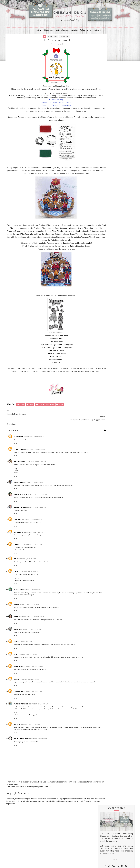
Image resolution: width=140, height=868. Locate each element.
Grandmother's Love (109, 468)
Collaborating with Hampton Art (114, 413)
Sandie (22, 625)
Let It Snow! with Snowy (111, 346)
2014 (102, 307)
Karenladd (24, 650)
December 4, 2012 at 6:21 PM (37, 610)
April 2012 (106, 491)
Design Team (49, 36)
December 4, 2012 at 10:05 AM (39, 503)
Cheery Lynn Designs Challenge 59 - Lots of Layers (115, 350)
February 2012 (108, 496)
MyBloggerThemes (82, 864)
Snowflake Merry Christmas (112, 437)
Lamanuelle (24, 716)
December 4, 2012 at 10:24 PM (35, 625)
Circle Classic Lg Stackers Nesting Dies (31, 252)
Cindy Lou (24, 610)
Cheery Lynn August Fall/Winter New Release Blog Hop (119, 234)
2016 (102, 301)
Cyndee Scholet (26, 468)
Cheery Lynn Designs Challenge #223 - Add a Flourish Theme (117, 183)
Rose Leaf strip (62, 264)
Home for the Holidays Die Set (109, 525)
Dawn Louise (25, 637)
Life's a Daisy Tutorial (116, 242)
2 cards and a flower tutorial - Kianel (116, 381)
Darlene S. (24, 540)
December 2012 (109, 315)
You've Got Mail (108, 372)
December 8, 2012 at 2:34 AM (44, 765)
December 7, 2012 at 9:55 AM (44, 728)
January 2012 (108, 499)
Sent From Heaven (109, 402)
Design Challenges (62, 36)
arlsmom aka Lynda (27, 765)
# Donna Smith (46, 43)
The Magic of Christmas (111, 422)
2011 (102, 502)
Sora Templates (66, 864)
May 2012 (106, 488)
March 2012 (107, 493)
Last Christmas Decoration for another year (113, 364)
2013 (102, 309)
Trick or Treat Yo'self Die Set (109, 518)
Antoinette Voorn (27, 728)
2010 (102, 505)
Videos (82, 36)
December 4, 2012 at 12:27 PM (42, 528)
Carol (22, 592)
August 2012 (107, 479)
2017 (102, 298)
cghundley (24, 565)
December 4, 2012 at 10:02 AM (42, 482)
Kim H (22, 674)
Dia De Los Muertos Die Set (108, 521)
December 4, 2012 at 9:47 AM (42, 468)
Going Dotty (113, 251)
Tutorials (74, 36)
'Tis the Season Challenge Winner (115, 359)
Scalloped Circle (50, 243)
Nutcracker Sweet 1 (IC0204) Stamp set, (56, 183)
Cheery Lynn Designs (18, 132)
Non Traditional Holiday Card (113, 368)
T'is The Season (107, 385)
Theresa (23, 701)
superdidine (24, 552)
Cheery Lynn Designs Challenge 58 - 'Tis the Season (115, 397)
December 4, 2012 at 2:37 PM (39, 552)
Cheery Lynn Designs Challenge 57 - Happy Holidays (115, 446)
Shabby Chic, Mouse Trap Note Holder (113, 377)
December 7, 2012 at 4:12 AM (39, 716)
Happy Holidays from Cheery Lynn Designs (115, 337)
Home (39, 36)
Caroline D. (24, 503)
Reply (21, 462)
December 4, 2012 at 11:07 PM (40, 637)
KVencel (23, 751)
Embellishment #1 (79, 264)
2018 (102, 295)
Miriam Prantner (26, 515)
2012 (102, 312)
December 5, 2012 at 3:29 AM (38, 650)
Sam (21, 662)
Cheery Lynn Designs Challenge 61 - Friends (115, 319)
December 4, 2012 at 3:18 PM (38, 565)
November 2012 (109, 470)
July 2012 (106, 482)
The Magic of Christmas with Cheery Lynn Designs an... (113, 451)
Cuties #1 (67, 267)
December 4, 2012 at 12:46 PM (38, 540)
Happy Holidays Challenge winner (115, 405)
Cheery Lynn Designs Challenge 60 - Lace (115, 328)
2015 (102, 304)
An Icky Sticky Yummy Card (112, 392)
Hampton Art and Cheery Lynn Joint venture (115, 463)
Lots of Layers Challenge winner (114, 333)
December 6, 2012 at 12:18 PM (39, 689)
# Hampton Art (58, 43)
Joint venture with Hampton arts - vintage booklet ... (115, 427)
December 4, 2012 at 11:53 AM (43, 515)
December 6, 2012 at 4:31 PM (36, 701)
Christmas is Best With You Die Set (111, 527)
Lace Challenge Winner (110, 323)
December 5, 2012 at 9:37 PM (33, 662)
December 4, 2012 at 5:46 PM (34, 592)
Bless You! (112, 213)
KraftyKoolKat (25, 482)
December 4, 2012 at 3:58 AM (40, 455)
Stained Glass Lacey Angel (112, 389)
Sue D (22, 579)
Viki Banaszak (25, 455)
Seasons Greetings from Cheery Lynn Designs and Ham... (114, 417)
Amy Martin (24, 689)
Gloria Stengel (25, 528)
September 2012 (109, 476)
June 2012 (106, 485)
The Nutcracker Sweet (110, 441)
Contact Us (98, 36)
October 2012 (108, 473)
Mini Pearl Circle (30, 246)
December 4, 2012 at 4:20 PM (34, 579)
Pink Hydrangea (108, 355)
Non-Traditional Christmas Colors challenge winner (115, 457)
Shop (89, 36)
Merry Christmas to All (110, 342)
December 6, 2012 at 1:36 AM (34, 674)
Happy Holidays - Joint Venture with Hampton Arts (115, 432)
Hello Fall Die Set (104, 523)
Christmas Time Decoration (112, 409)
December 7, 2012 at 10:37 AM (36, 751)
